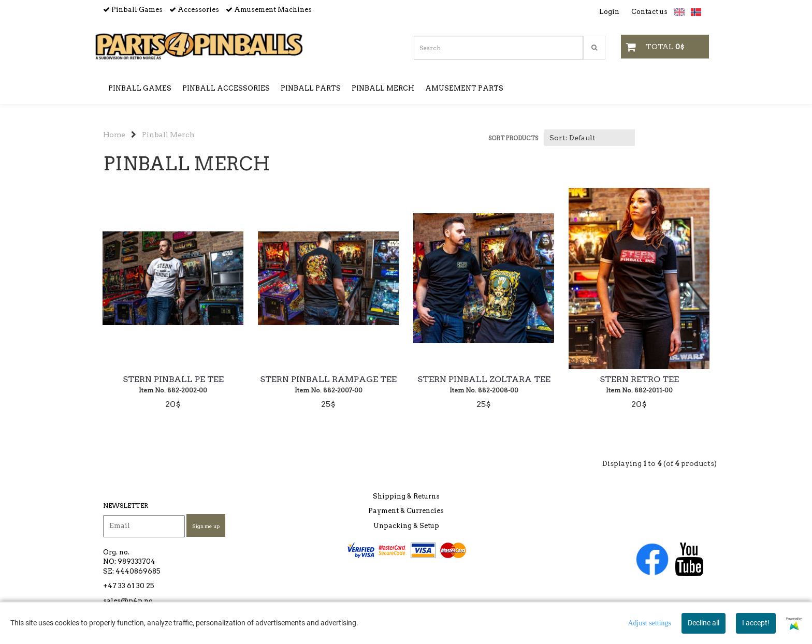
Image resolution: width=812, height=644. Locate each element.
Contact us (649, 12)
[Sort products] (590, 138)
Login (609, 12)
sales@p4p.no (128, 601)
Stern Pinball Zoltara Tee (484, 379)
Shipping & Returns (406, 496)
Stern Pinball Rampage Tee (328, 379)
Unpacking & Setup (406, 526)
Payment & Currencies (406, 511)
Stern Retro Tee (639, 379)
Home (114, 135)
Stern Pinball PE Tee (173, 379)
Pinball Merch (168, 135)
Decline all (704, 623)
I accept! (756, 623)
